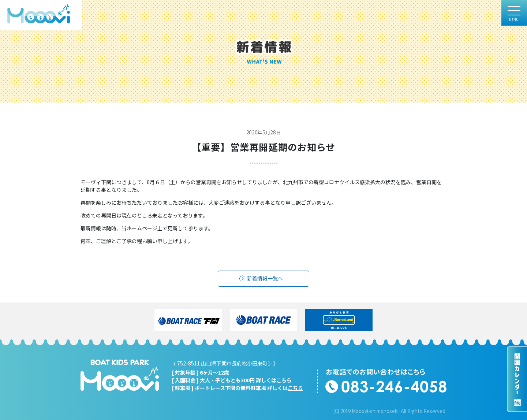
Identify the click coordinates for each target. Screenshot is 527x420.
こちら (284, 380)
